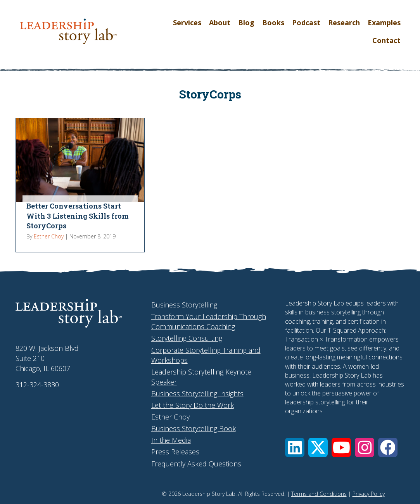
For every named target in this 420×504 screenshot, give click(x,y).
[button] (295, 447)
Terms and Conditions (319, 494)
